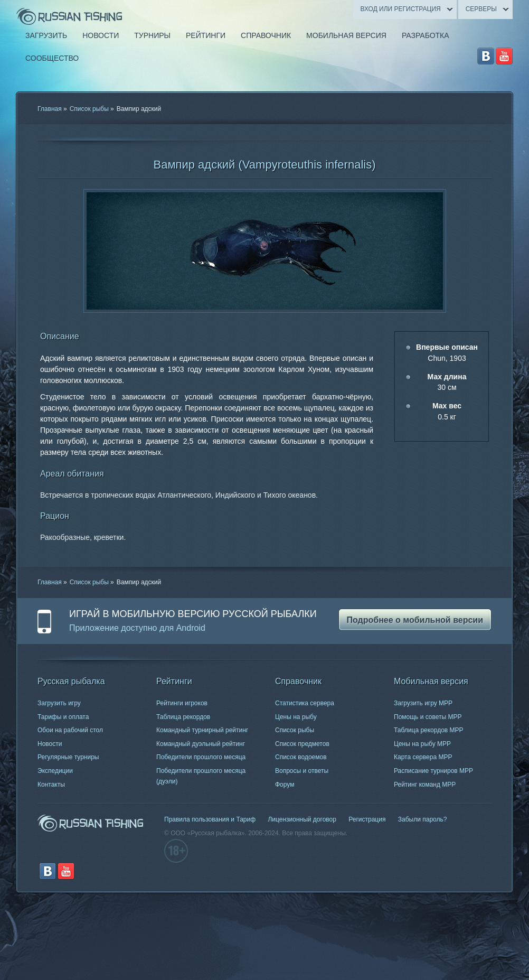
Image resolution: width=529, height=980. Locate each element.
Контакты (51, 785)
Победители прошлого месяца (201, 757)
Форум (285, 785)
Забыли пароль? (423, 819)
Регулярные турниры (68, 757)
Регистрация (367, 819)
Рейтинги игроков (182, 703)
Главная (50, 109)
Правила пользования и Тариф (210, 819)
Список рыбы (89, 109)
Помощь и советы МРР (428, 717)
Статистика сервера (305, 703)
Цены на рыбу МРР (422, 744)
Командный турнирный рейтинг (202, 730)
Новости (50, 744)
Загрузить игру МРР (423, 703)
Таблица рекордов (183, 717)
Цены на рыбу (296, 717)
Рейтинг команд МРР (425, 785)
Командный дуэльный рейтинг (201, 744)
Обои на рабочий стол (70, 730)
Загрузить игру (59, 703)
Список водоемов (301, 757)
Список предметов (302, 744)
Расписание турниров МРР (433, 771)
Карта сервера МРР (423, 757)
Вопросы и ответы (302, 771)
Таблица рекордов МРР (429, 730)
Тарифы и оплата (63, 717)
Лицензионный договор (302, 819)
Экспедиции (55, 771)
